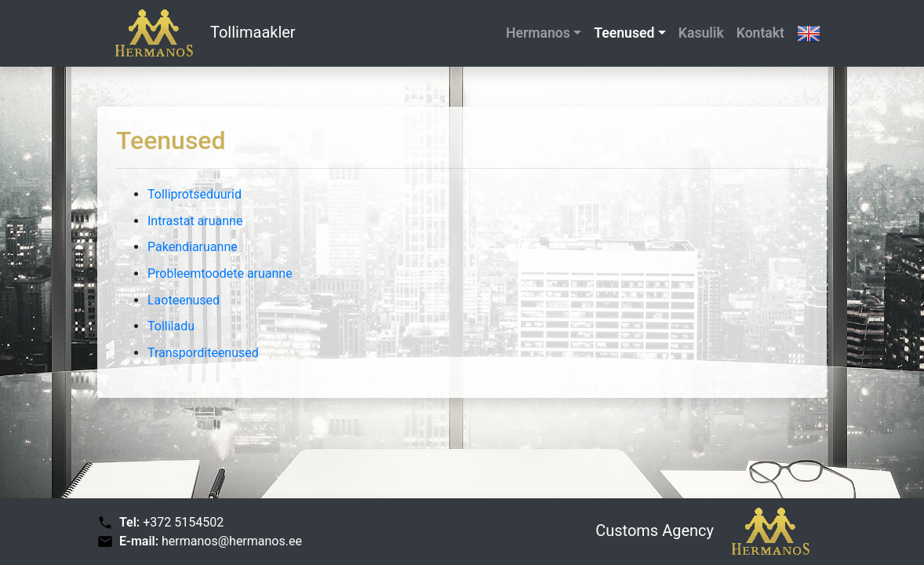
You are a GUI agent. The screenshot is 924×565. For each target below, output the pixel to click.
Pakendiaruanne (193, 247)
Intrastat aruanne (195, 221)
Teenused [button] (624, 33)
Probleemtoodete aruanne (220, 273)
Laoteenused (184, 300)
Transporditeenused (203, 353)
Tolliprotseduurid (195, 194)
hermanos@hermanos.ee (232, 541)
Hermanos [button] (538, 33)
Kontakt (760, 33)
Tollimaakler (196, 33)
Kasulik (701, 33)
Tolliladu (171, 326)
